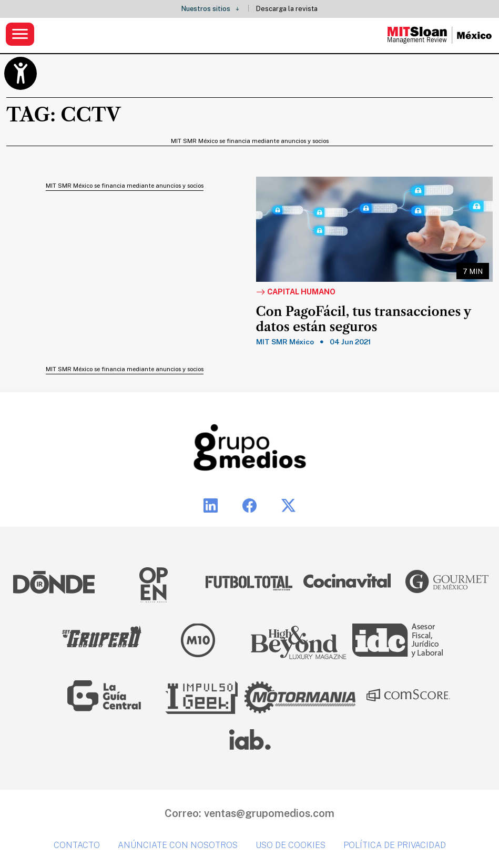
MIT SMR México (285, 342)
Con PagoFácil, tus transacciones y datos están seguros (364, 319)
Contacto (77, 845)
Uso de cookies (291, 845)
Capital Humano (296, 292)
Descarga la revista (287, 9)
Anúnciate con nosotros (178, 845)
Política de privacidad (395, 845)
